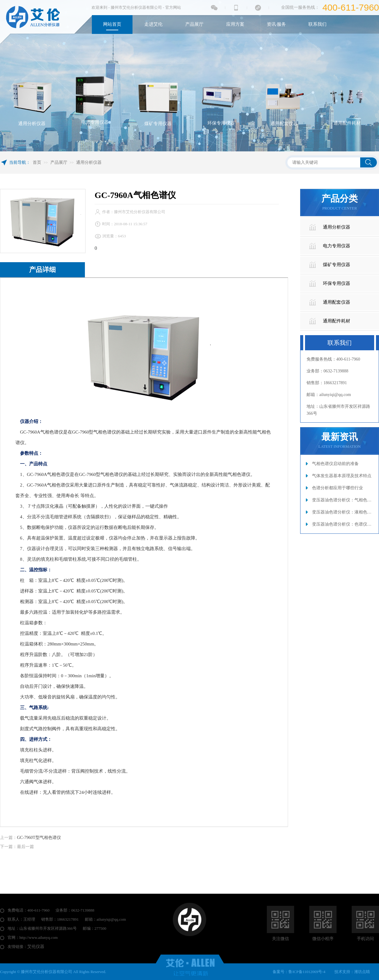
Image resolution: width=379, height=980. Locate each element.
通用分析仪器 (89, 162)
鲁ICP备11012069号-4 (307, 972)
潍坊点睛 (362, 972)
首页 (37, 162)
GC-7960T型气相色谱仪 (39, 838)
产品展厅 (59, 162)
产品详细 (42, 270)
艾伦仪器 (36, 947)
